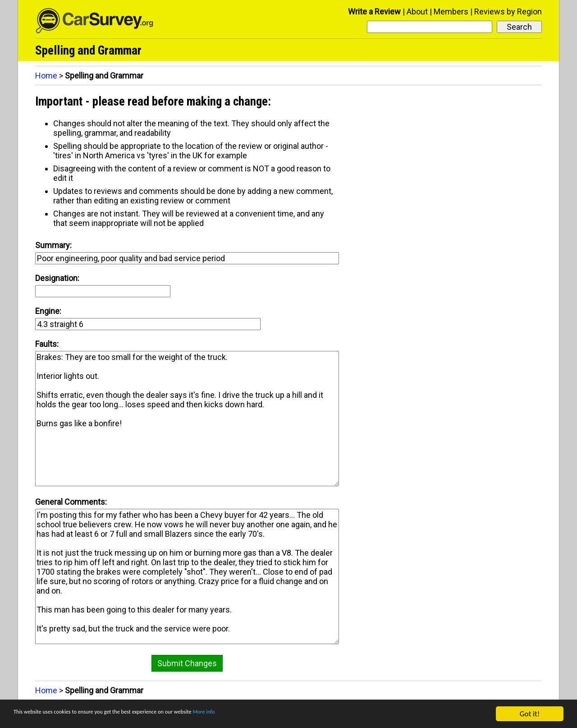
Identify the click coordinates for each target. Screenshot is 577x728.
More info (277, 715)
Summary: (53, 245)
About (417, 12)
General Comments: (71, 502)
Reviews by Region (508, 12)
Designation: (57, 278)
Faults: (47, 344)
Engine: (48, 311)
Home (46, 76)
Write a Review (374, 12)
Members (451, 12)
